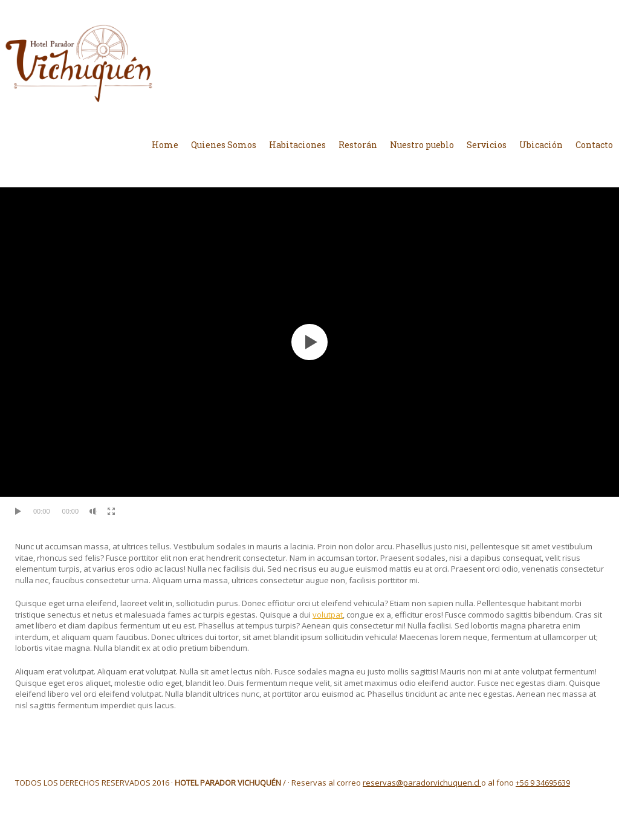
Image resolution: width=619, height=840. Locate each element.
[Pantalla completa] (111, 511)
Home (165, 145)
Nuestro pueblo (422, 145)
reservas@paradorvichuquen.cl (422, 783)
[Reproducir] (19, 511)
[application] (309, 342)
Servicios (487, 145)
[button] (309, 342)
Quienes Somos (224, 145)
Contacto (594, 145)
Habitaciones (297, 145)
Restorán (358, 145)
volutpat (328, 615)
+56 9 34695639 (543, 783)
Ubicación (541, 145)
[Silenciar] (93, 511)
